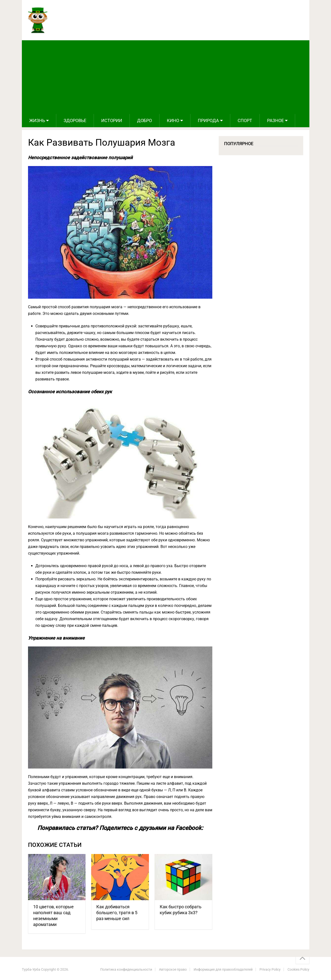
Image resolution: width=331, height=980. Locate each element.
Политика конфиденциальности (126, 969)
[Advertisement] (166, 77)
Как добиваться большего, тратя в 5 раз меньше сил (117, 913)
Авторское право (173, 969)
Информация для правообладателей (223, 969)
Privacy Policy (270, 969)
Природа (208, 120)
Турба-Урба (31, 969)
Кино (173, 120)
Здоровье (75, 120)
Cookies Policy (298, 969)
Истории (112, 120)
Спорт (245, 120)
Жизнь (37, 120)
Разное (275, 120)
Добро (144, 120)
